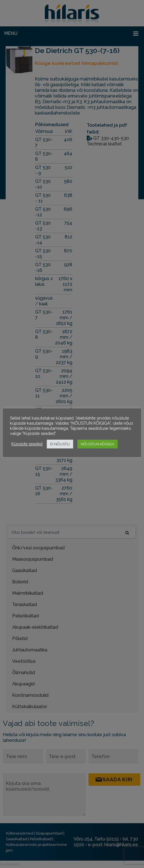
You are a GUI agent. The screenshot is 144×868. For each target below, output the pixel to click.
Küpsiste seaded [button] (27, 444)
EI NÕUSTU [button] (60, 444)
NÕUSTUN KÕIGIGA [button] (98, 444)
